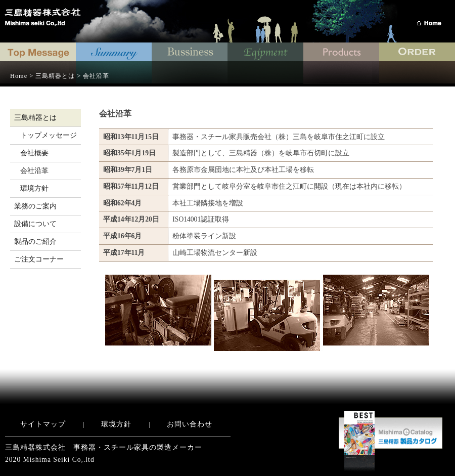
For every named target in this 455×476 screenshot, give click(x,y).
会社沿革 (34, 171)
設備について (35, 224)
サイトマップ (43, 424)
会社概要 (34, 153)
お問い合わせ (190, 424)
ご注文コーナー (39, 259)
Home (19, 76)
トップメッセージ (49, 135)
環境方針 (34, 188)
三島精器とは (35, 118)
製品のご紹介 (35, 242)
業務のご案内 (35, 206)
